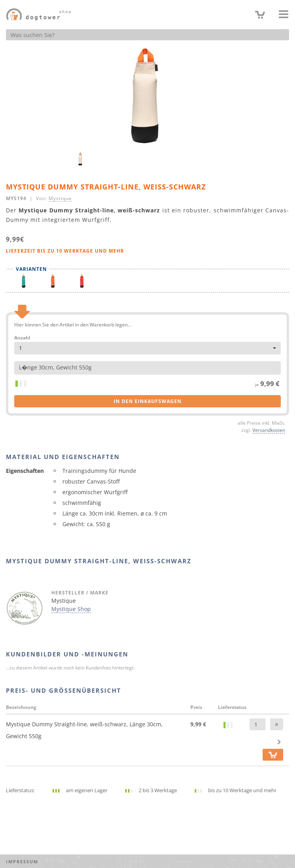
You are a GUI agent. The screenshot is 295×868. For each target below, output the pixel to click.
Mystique (60, 198)
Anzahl (22, 338)
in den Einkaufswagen (148, 401)
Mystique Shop (71, 609)
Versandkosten (269, 430)
